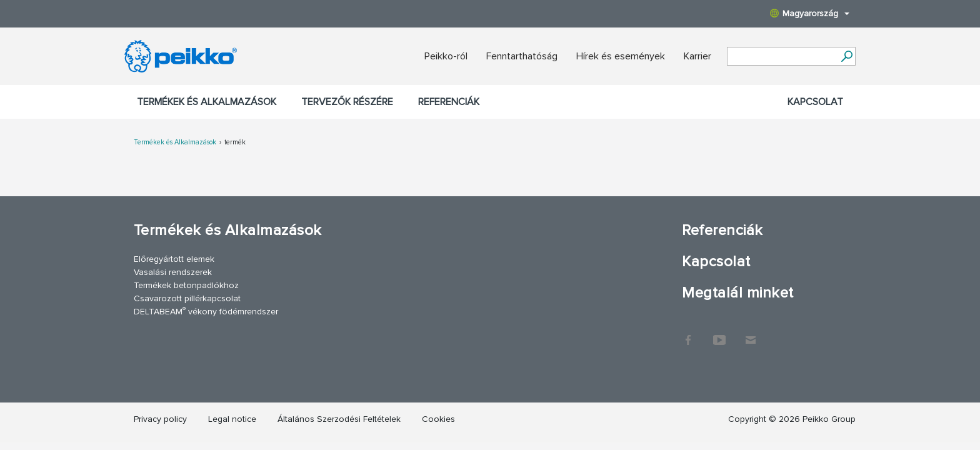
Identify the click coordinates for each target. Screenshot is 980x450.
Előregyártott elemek (174, 259)
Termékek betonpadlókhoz (186, 285)
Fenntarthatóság (522, 56)
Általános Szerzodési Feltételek (339, 419)
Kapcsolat (815, 102)
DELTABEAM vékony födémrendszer (206, 311)
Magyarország (810, 13)
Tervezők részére (347, 102)
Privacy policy (160, 419)
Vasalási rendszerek (173, 272)
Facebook (688, 334)
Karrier (697, 56)
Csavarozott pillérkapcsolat (187, 298)
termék (235, 142)
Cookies (438, 419)
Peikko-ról (446, 56)
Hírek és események (621, 56)
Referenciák (449, 102)
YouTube (719, 334)
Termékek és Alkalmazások (207, 102)
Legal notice (232, 419)
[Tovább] (847, 56)
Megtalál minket (737, 293)
